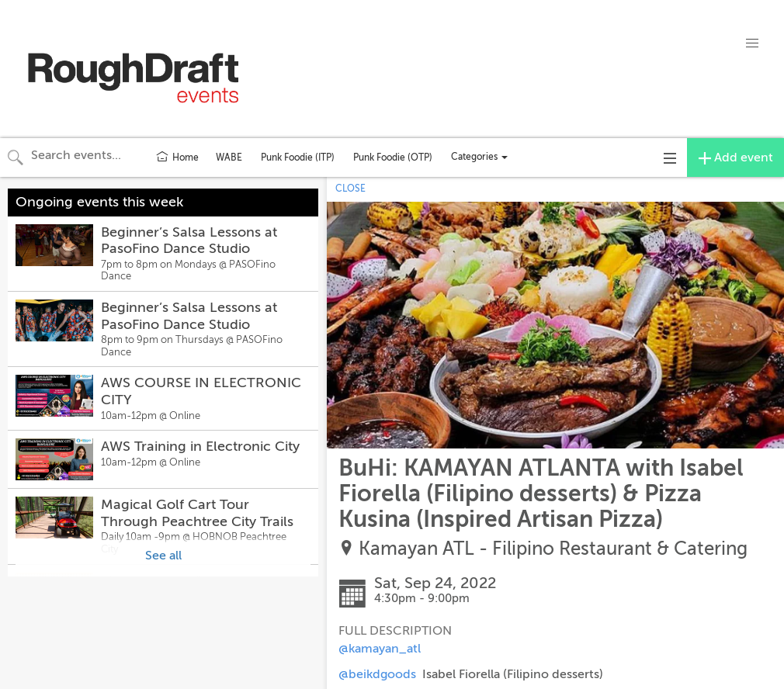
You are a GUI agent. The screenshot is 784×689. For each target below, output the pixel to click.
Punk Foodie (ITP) (298, 158)
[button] (752, 43)
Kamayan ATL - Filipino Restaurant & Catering (553, 549)
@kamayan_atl (380, 649)
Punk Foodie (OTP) (393, 158)
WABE (229, 158)
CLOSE (350, 189)
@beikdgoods (377, 674)
